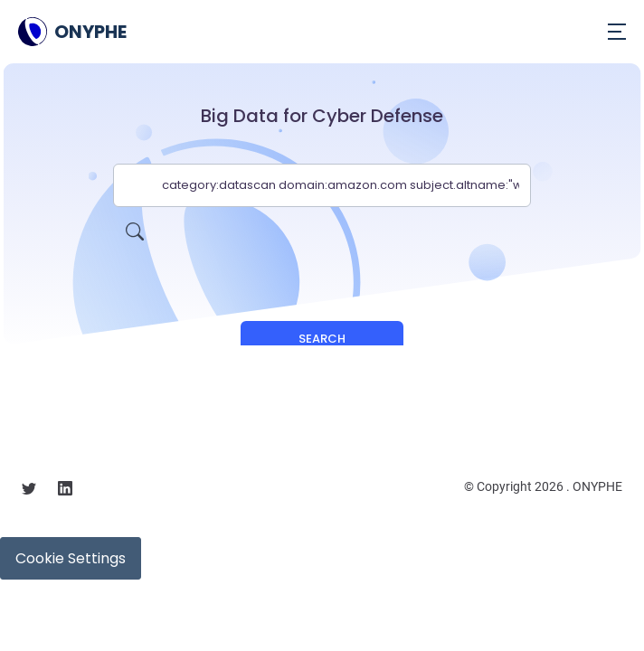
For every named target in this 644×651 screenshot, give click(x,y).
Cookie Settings (71, 558)
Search (322, 339)
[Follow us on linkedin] (65, 491)
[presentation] (322, 242)
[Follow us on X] (29, 491)
